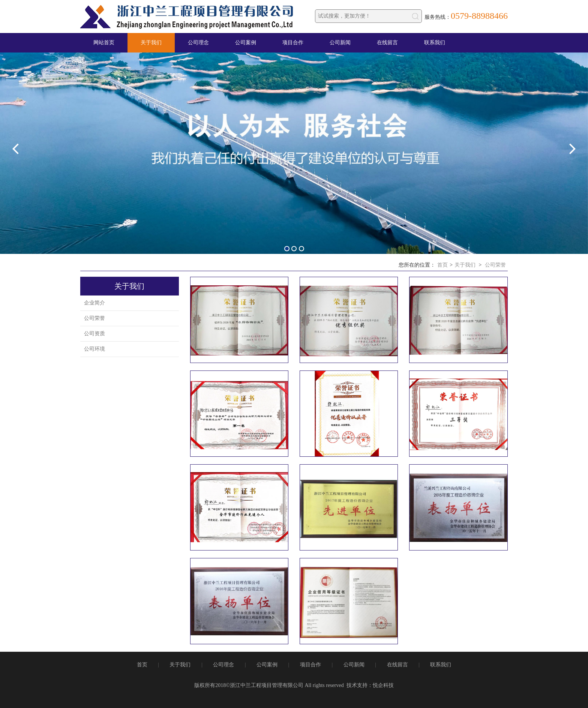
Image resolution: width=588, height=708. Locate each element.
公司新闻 (340, 43)
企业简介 (94, 303)
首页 (442, 265)
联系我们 (435, 43)
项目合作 (293, 43)
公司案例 (246, 43)
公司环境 (94, 349)
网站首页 (104, 43)
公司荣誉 (495, 265)
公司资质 (94, 334)
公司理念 (198, 43)
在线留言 (387, 43)
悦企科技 (383, 685)
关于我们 (151, 43)
